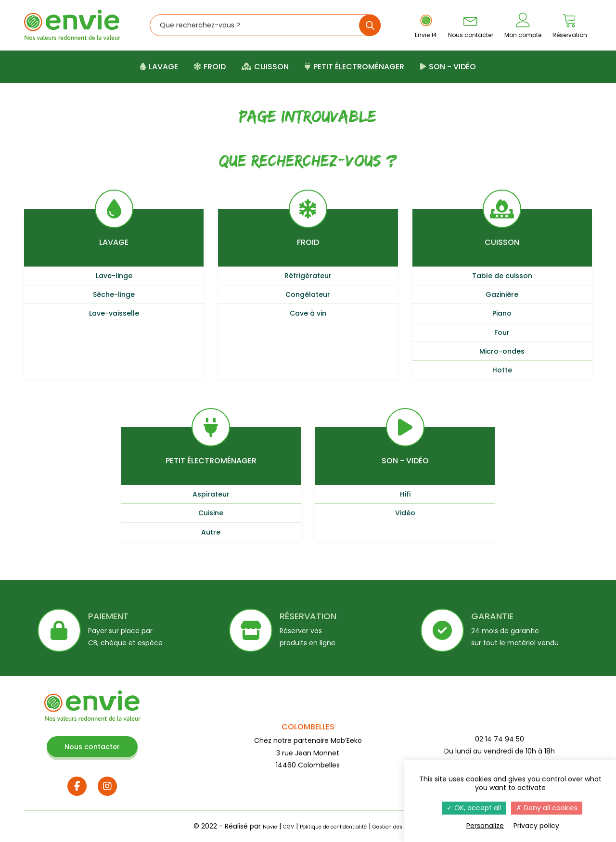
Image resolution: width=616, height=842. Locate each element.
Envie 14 (426, 26)
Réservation (570, 26)
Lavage (159, 67)
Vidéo (405, 513)
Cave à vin (308, 313)
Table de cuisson (502, 276)
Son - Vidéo (448, 67)
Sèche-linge (114, 294)
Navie (248, 826)
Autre (211, 532)
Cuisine (211, 513)
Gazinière (502, 294)
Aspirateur (211, 494)
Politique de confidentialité (328, 826)
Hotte (502, 370)
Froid (210, 67)
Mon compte (523, 26)
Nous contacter (471, 26)
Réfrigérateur (308, 276)
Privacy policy (536, 826)
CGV (270, 826)
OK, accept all (474, 808)
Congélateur (308, 294)
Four (502, 332)
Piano (502, 313)
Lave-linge (114, 276)
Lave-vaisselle (114, 313)
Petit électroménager (354, 67)
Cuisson (265, 67)
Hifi (405, 494)
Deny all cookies (547, 808)
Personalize (485, 826)
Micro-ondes (502, 351)
